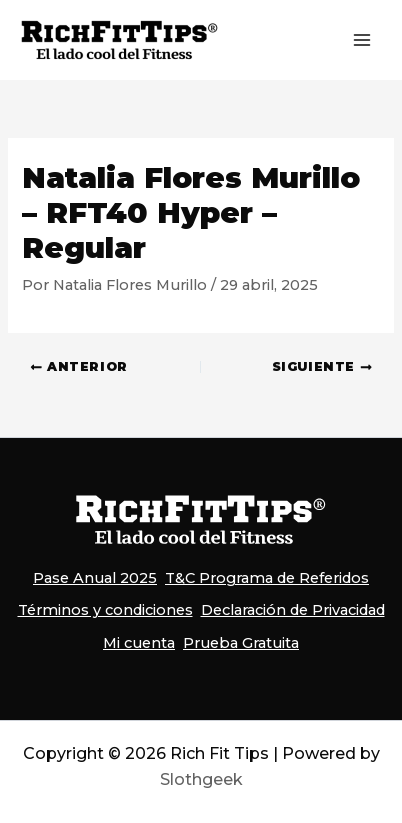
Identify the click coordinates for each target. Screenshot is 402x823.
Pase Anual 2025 (95, 578)
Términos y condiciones (105, 610)
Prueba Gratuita (241, 643)
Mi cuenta (139, 643)
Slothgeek (201, 779)
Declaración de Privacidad (293, 610)
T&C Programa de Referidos (267, 578)
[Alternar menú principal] (362, 40)
